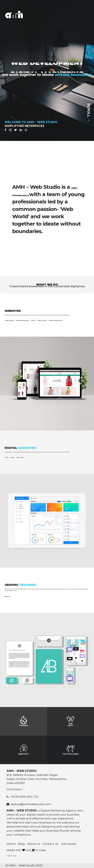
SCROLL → (89, 112)
